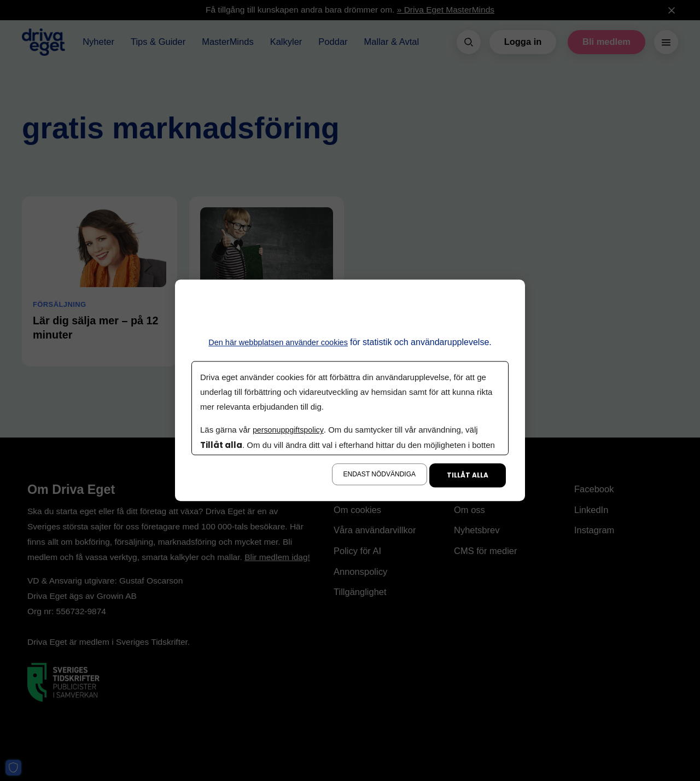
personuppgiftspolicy (290, 430)
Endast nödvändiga (380, 475)
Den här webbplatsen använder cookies (278, 342)
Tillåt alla (468, 476)
